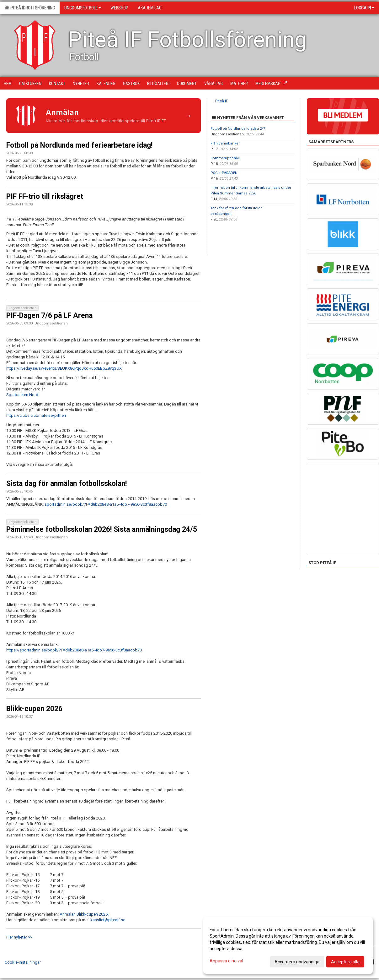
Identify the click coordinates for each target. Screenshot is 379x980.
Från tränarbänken (226, 143)
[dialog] (288, 945)
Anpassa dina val (226, 961)
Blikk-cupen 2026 (34, 709)
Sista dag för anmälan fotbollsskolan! (67, 484)
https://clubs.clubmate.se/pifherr (36, 415)
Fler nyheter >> (19, 937)
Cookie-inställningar (23, 962)
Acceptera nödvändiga (297, 962)
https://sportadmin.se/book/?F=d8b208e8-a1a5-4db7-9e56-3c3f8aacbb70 (74, 650)
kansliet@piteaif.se (108, 920)
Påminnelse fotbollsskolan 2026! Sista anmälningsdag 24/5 (102, 529)
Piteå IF (222, 101)
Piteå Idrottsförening (30, 8)
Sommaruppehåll (225, 158)
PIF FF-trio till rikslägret (45, 196)
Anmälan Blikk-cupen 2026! (84, 914)
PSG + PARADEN (224, 173)
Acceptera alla (345, 962)
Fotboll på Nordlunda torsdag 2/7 (238, 129)
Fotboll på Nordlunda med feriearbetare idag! (79, 145)
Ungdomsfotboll (83, 8)
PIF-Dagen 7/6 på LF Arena (49, 316)
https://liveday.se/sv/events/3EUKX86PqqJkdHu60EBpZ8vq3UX (64, 368)
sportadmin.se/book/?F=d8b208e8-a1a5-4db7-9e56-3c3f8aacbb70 (106, 504)
